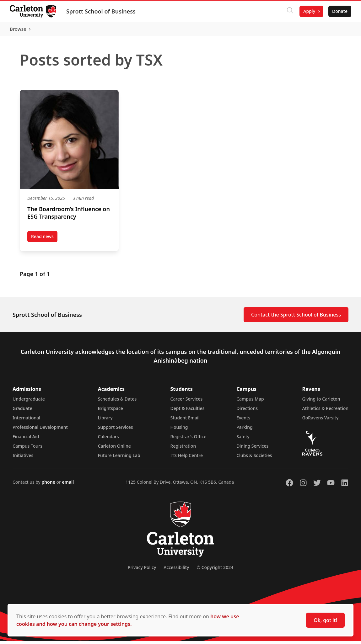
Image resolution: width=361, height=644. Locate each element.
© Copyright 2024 (215, 570)
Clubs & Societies (254, 458)
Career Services (187, 402)
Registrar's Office (189, 440)
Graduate (22, 411)
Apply (309, 11)
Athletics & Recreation (325, 411)
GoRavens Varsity (321, 421)
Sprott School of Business (101, 11)
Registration (183, 449)
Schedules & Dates (117, 402)
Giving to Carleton (321, 402)
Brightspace (110, 411)
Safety (243, 440)
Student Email (185, 421)
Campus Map (250, 402)
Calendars (108, 440)
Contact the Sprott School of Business (296, 318)
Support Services (116, 430)
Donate (339, 11)
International (26, 421)
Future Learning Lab (119, 458)
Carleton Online (114, 449)
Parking (245, 430)
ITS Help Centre (187, 458)
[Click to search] (290, 11)
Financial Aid (26, 440)
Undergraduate (29, 402)
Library (105, 421)
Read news (44, 241)
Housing (179, 430)
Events (243, 421)
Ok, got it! (325, 620)
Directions (247, 411)
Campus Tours (27, 449)
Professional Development (40, 430)
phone (49, 485)
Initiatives (23, 458)
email (68, 485)
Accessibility (176, 570)
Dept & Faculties (188, 411)
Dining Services (252, 449)
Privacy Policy (142, 570)
